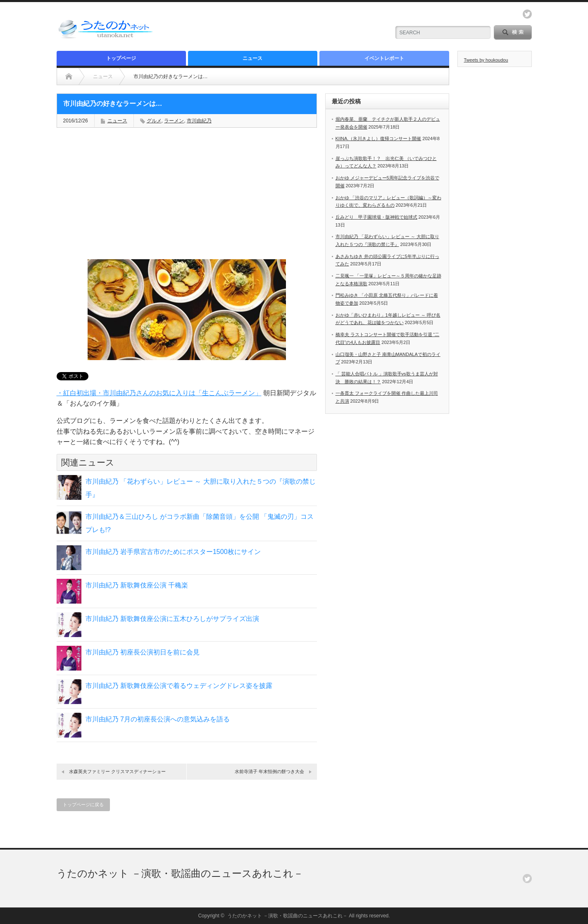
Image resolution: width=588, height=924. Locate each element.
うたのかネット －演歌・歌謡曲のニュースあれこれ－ (180, 873)
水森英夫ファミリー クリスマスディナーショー (117, 771)
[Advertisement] (286, 27)
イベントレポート (384, 58)
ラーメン (174, 121)
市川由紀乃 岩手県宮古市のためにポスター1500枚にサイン (173, 552)
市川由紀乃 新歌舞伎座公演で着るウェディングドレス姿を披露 (179, 686)
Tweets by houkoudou (486, 60)
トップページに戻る (83, 805)
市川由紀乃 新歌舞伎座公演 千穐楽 (137, 585)
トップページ (121, 58)
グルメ (154, 121)
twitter (527, 14)
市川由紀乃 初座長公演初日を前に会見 (143, 652)
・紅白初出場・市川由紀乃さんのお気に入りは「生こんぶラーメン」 (159, 393)
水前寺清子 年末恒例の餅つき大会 (269, 771)
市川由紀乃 (199, 121)
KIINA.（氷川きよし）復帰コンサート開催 (379, 138)
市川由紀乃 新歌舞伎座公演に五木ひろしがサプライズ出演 (172, 619)
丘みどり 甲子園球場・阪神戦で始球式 (376, 217)
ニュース (252, 58)
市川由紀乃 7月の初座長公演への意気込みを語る (158, 719)
